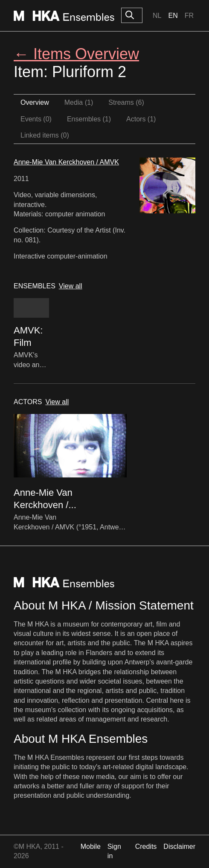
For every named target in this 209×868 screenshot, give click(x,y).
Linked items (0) (45, 135)
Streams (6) (126, 102)
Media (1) (79, 102)
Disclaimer (179, 846)
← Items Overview (76, 54)
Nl (157, 16)
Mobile (91, 846)
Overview (35, 102)
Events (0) (36, 119)
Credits (146, 846)
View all (71, 286)
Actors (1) (141, 119)
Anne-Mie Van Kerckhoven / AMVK (66, 162)
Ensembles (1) (89, 119)
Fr (189, 16)
